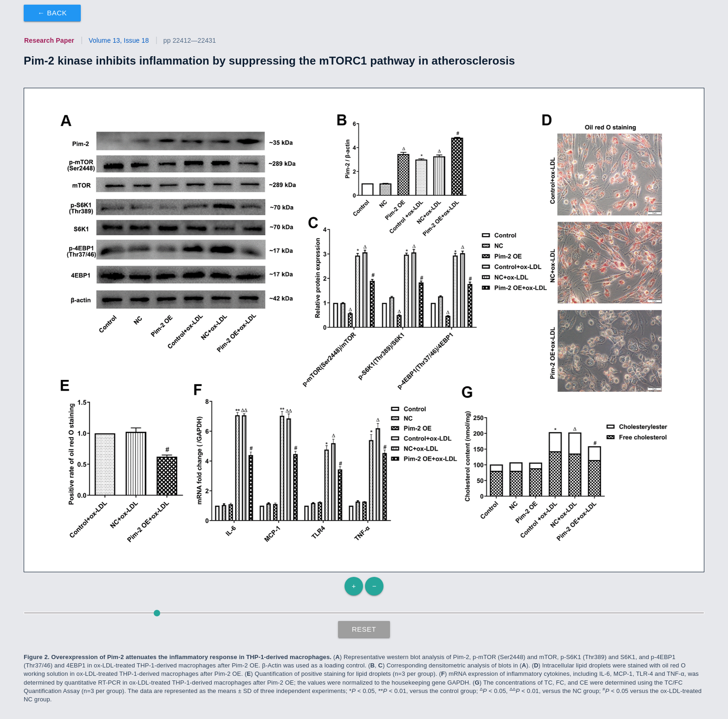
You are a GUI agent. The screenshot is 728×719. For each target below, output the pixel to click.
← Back (52, 13)
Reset (364, 629)
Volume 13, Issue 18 (119, 40)
